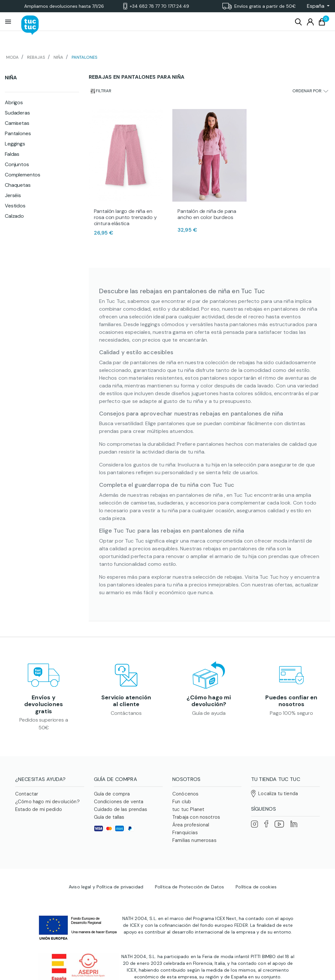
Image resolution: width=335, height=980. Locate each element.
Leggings (15, 144)
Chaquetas (18, 185)
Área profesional (191, 825)
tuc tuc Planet (188, 809)
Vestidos (15, 206)
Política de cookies (256, 887)
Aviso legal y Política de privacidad (106, 887)
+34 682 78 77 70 (156, 6)
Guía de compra (112, 794)
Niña (11, 78)
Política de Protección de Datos (189, 887)
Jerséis (13, 195)
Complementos (23, 175)
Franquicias (185, 833)
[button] (316, 6)
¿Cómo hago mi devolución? (209, 701)
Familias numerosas (194, 840)
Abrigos (14, 102)
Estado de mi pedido (39, 809)
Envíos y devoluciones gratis (44, 704)
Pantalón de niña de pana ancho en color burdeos (207, 214)
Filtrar (101, 91)
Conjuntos (17, 164)
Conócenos (185, 794)
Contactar (27, 794)
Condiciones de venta (119, 802)
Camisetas (17, 123)
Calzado (14, 216)
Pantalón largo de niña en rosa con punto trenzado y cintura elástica (125, 217)
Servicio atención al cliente (126, 701)
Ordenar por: (310, 91)
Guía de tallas (109, 817)
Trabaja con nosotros (196, 817)
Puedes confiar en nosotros (291, 701)
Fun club (182, 802)
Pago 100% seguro (291, 713)
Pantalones (18, 133)
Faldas (12, 154)
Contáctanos (126, 713)
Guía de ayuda (209, 713)
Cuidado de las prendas (121, 809)
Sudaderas (17, 113)
